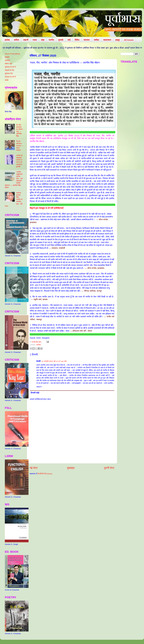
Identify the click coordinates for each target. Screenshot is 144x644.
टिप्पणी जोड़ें (35, 393)
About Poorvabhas (12, 54)
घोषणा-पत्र (8, 64)
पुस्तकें (61, 40)
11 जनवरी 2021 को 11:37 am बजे (54, 361)
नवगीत (51, 40)
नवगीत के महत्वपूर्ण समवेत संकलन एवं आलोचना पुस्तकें (19, 161)
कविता (16, 40)
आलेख (7, 40)
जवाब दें (39, 387)
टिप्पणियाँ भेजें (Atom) (45, 474)
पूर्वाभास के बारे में (10, 67)
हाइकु (117, 40)
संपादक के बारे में (10, 77)
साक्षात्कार (107, 40)
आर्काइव (7, 60)
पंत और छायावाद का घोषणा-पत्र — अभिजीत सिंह (20, 130)
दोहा (43, 40)
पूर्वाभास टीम (9, 74)
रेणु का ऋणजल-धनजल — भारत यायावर (20, 146)
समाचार (87, 40)
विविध (77, 40)
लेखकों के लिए (10, 70)
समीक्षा (97, 40)
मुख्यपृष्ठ (71, 468)
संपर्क (7, 80)
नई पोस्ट (34, 468)
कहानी (26, 40)
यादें (69, 40)
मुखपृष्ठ (7, 57)
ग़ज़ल (35, 40)
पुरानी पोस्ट (109, 468)
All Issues (129, 40)
